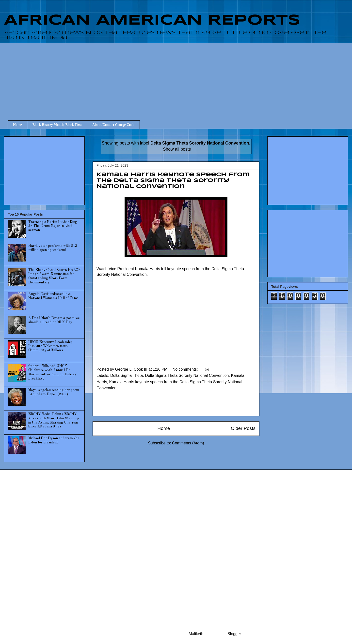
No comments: (186, 369)
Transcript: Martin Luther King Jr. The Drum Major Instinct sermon (53, 226)
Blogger (234, 634)
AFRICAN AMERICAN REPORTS (152, 20)
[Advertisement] (180, 77)
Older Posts (243, 428)
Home (17, 125)
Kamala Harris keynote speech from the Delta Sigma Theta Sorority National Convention (173, 181)
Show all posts (177, 149)
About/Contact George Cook (113, 125)
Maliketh (196, 634)
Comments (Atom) (188, 443)
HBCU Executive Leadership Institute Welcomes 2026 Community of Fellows (50, 346)
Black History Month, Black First (57, 125)
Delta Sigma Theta (127, 375)
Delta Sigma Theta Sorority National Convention (187, 375)
